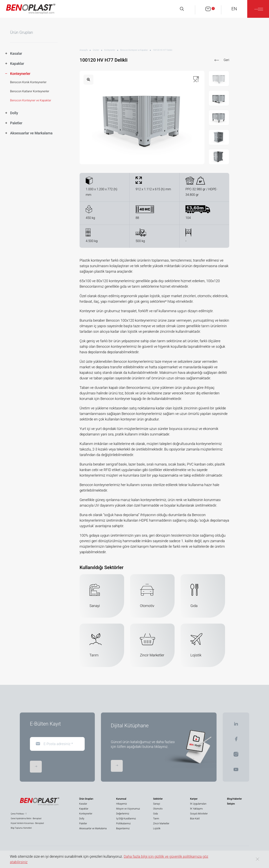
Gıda (155, 814)
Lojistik (157, 828)
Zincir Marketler (161, 824)
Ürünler (96, 50)
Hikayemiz (122, 804)
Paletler (83, 824)
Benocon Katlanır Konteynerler (30, 91)
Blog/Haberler (234, 799)
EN (234, 9)
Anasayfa (84, 50)
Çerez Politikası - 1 (19, 814)
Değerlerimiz (123, 814)
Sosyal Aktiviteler (199, 814)
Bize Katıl (195, 819)
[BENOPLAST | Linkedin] (236, 725)
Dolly (82, 819)
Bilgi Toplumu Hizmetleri (21, 828)
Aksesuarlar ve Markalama (93, 828)
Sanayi (156, 804)
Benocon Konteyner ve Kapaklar (31, 100)
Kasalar (83, 804)
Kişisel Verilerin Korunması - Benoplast (27, 823)
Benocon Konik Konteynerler (28, 82)
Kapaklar (84, 809)
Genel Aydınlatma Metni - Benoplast (26, 819)
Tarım (156, 819)
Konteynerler (110, 50)
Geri (226, 60)
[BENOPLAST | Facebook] (236, 740)
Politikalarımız (123, 824)
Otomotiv (158, 809)
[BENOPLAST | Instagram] (236, 755)
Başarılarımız (123, 828)
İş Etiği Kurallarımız (126, 819)
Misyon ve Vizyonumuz (128, 809)
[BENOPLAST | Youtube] (236, 771)
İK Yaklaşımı (196, 809)
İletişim (231, 804)
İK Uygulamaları (198, 804)
